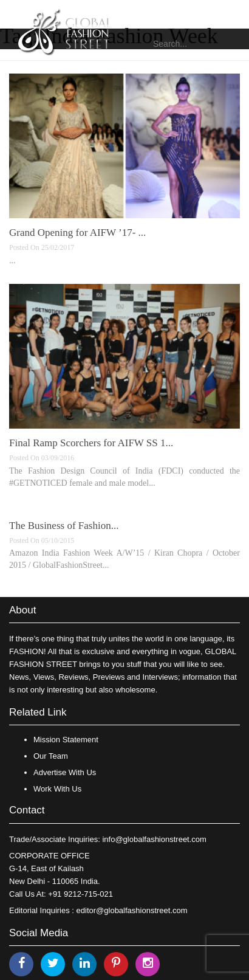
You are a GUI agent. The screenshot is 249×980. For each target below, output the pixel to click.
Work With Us (57, 789)
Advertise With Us (65, 772)
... (12, 261)
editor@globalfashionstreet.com (132, 910)
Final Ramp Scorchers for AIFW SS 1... (91, 443)
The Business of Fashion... (64, 526)
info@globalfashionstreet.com (154, 839)
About (22, 610)
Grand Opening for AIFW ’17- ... (77, 233)
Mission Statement (66, 740)
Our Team (51, 756)
